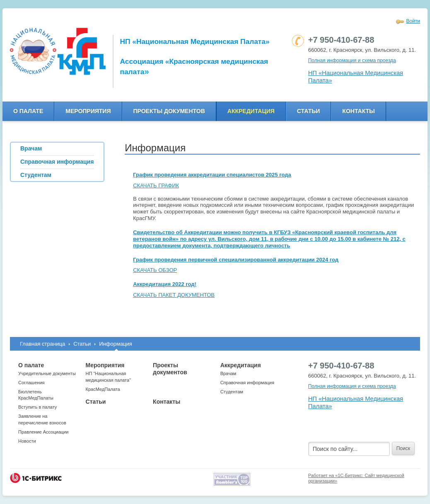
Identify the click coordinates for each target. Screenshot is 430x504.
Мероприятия (88, 111)
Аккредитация (251, 111)
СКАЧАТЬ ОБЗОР (155, 270)
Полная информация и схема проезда (352, 61)
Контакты (358, 111)
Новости (27, 441)
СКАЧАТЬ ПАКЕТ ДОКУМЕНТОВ (174, 295)
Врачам (228, 373)
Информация (116, 344)
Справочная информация (247, 383)
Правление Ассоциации (43, 432)
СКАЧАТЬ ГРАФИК (156, 185)
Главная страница (42, 344)
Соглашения (31, 383)
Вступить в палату (37, 407)
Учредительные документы (47, 373)
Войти (413, 21)
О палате (28, 111)
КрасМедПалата (103, 389)
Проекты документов (169, 111)
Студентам (232, 392)
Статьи (309, 111)
